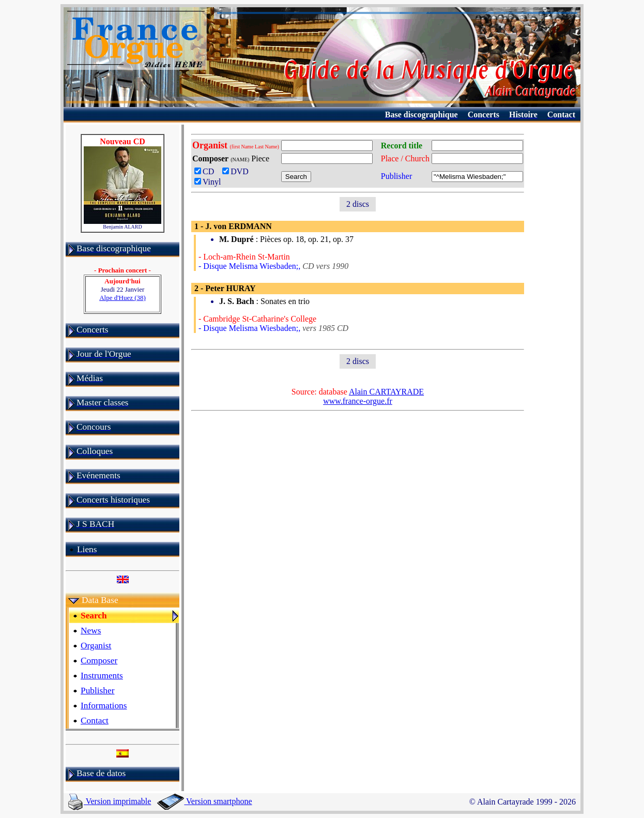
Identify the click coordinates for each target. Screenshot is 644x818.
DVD (237, 171)
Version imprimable (110, 801)
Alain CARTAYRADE (386, 392)
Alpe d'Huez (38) (122, 298)
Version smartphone (204, 801)
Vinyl (208, 182)
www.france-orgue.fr (358, 401)
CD (206, 171)
